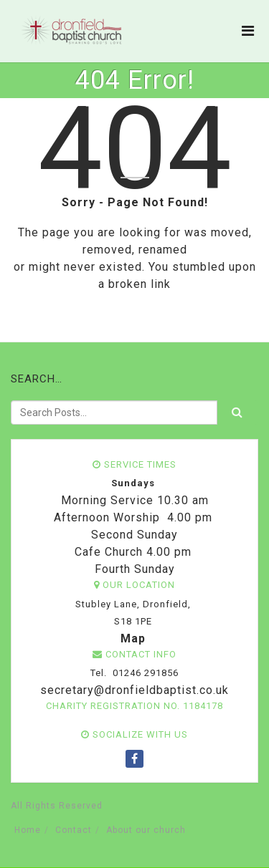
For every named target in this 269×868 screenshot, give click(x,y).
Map (133, 638)
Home (28, 830)
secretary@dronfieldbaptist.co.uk (133, 690)
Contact (74, 830)
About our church (146, 830)
